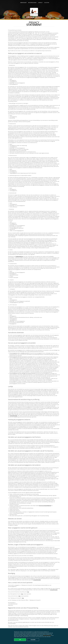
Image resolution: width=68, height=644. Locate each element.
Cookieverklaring (19, 256)
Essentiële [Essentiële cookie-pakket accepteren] (33, 640)
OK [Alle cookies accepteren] (20, 640)
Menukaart (24, 3)
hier (28, 592)
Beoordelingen (32, 3)
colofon (47, 3)
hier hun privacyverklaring (45, 506)
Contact (40, 3)
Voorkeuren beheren (47, 635)
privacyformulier (14, 416)
